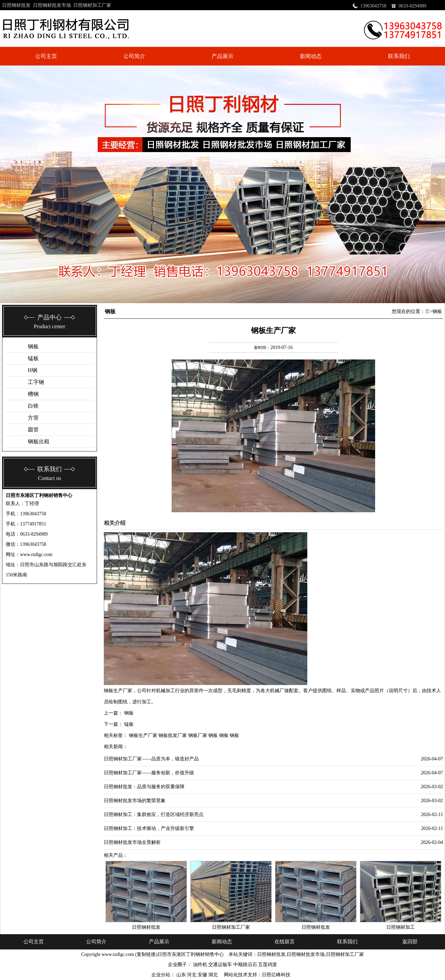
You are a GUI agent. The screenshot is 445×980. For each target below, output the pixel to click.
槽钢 (33, 394)
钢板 (33, 346)
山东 (182, 975)
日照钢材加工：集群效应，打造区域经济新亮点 (154, 815)
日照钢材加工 (401, 927)
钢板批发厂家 (173, 735)
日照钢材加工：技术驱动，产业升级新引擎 (149, 828)
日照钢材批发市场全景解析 (132, 842)
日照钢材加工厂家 (92, 5)
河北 (192, 975)
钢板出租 (39, 441)
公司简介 (134, 56)
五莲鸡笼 (268, 965)
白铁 (33, 406)
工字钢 (36, 382)
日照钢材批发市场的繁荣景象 (135, 801)
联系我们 (399, 56)
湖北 (214, 975)
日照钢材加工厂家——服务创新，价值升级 (149, 773)
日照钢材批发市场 (52, 5)
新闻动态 (311, 56)
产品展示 (222, 56)
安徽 (203, 975)
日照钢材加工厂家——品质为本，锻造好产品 (151, 759)
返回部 (410, 942)
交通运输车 (220, 965)
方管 (33, 418)
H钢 (33, 370)
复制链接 (146, 954)
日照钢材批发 (16, 5)
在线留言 (285, 942)
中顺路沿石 (245, 965)
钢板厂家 (198, 735)
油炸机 (200, 965)
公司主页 (46, 56)
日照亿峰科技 (276, 975)
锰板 (33, 358)
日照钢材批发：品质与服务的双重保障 (144, 787)
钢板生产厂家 (143, 735)
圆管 (33, 430)
